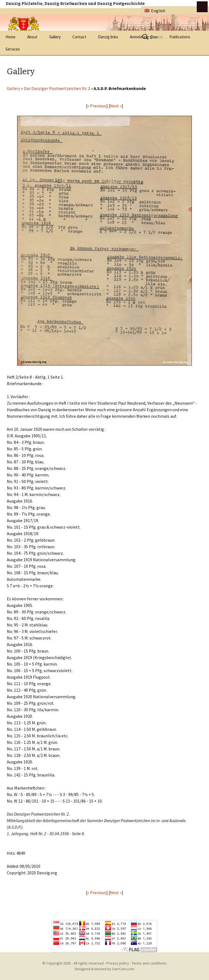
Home (10, 37)
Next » (116, 106)
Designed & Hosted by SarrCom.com (104, 969)
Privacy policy (118, 963)
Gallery (55, 37)
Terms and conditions (149, 963)
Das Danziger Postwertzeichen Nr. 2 (57, 88)
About (32, 37)
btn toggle (202, 7)
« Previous (97, 106)
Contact (79, 37)
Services (13, 49)
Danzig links (108, 37)
